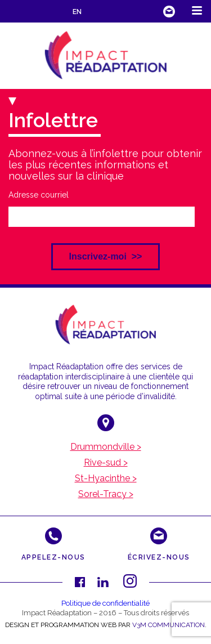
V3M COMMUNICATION (169, 625)
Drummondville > (106, 447)
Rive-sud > (106, 463)
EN (77, 12)
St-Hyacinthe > (106, 478)
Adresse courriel (39, 195)
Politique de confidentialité (105, 603)
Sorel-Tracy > (106, 494)
